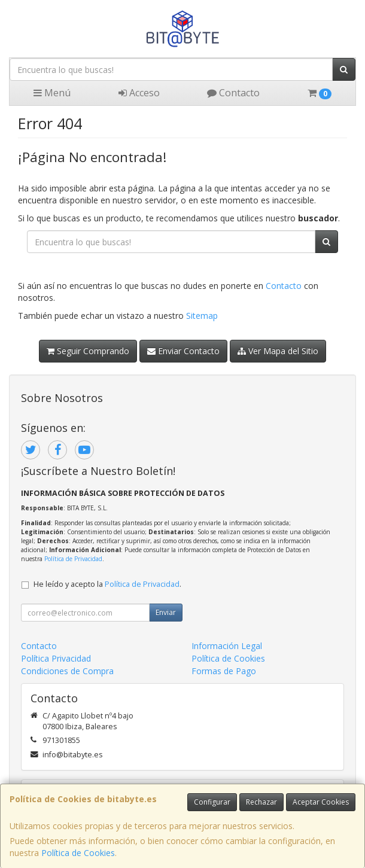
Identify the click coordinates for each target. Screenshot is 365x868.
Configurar (212, 802)
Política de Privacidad (73, 559)
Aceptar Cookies (321, 802)
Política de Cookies (78, 853)
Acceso (139, 93)
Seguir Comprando (88, 351)
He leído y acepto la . (107, 584)
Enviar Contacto (183, 351)
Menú (52, 93)
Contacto (233, 93)
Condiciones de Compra (67, 671)
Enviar (166, 612)
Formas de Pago (224, 671)
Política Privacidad (56, 658)
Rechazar (261, 802)
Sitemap (202, 316)
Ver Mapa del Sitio (278, 351)
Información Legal (227, 646)
